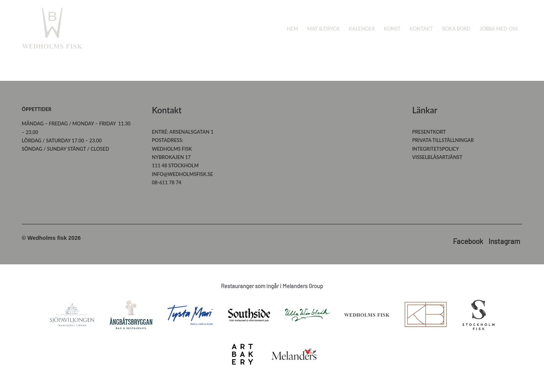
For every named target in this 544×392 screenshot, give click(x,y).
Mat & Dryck (323, 29)
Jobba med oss (498, 29)
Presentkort (429, 132)
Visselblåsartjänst (437, 157)
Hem (292, 29)
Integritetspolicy (436, 149)
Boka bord (456, 29)
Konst (392, 29)
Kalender (362, 29)
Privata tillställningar (443, 140)
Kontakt (421, 29)
